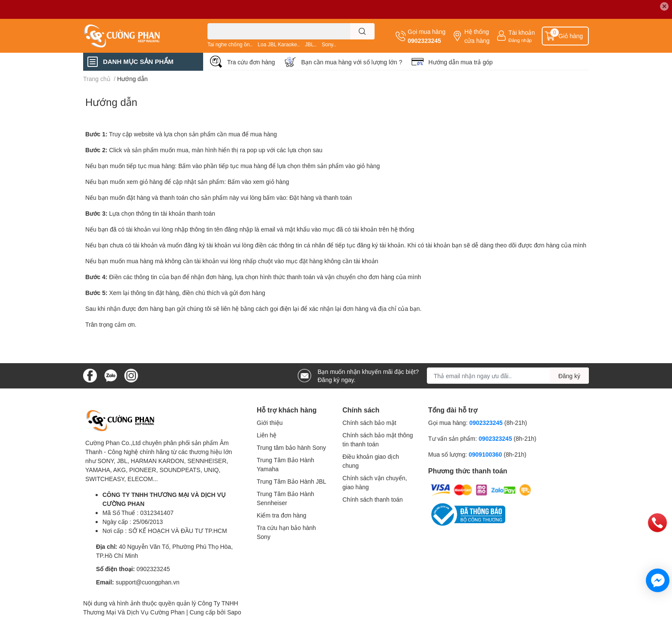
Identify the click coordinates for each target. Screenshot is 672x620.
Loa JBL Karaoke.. (279, 44)
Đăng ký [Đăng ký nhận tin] (569, 376)
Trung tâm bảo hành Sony (291, 447)
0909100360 (486, 454)
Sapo (234, 612)
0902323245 (424, 41)
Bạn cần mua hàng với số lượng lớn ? (352, 62)
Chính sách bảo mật (369, 423)
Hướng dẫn (111, 102)
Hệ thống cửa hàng (477, 36)
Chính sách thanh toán (373, 499)
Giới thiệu (270, 423)
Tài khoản (522, 32)
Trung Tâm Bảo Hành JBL (291, 481)
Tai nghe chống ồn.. (230, 44)
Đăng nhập (520, 40)
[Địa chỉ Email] (508, 376)
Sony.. (329, 44)
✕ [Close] (664, 6)
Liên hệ (267, 435)
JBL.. (310, 44)
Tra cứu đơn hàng (251, 62)
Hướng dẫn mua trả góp (461, 62)
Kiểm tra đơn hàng (282, 515)
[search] (362, 31)
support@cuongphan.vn (148, 582)
